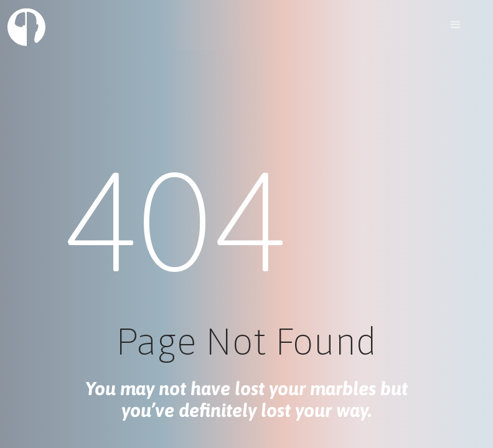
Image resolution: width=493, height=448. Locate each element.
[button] (456, 25)
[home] (26, 26)
